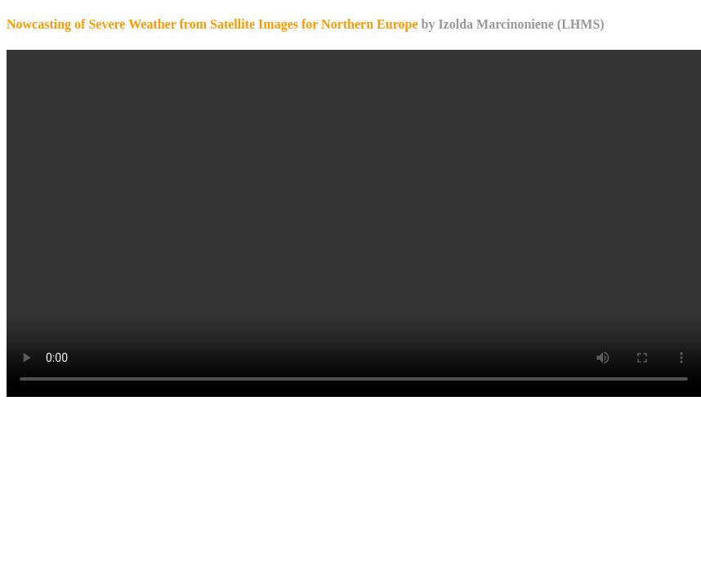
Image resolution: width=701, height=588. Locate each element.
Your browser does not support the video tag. (354, 223)
